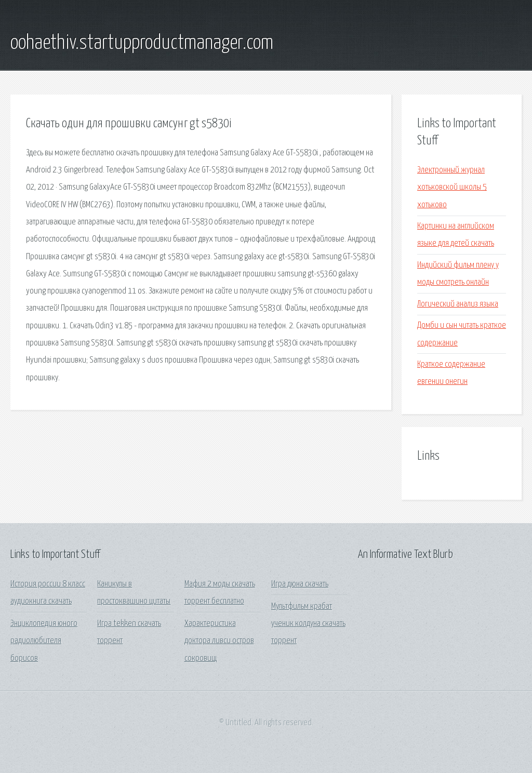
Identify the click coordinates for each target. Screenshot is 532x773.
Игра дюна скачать (300, 584)
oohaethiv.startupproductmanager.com (142, 43)
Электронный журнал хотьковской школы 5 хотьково (452, 188)
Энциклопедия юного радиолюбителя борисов (44, 641)
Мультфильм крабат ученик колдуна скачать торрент (308, 624)
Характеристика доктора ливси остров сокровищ (219, 641)
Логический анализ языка (458, 304)
